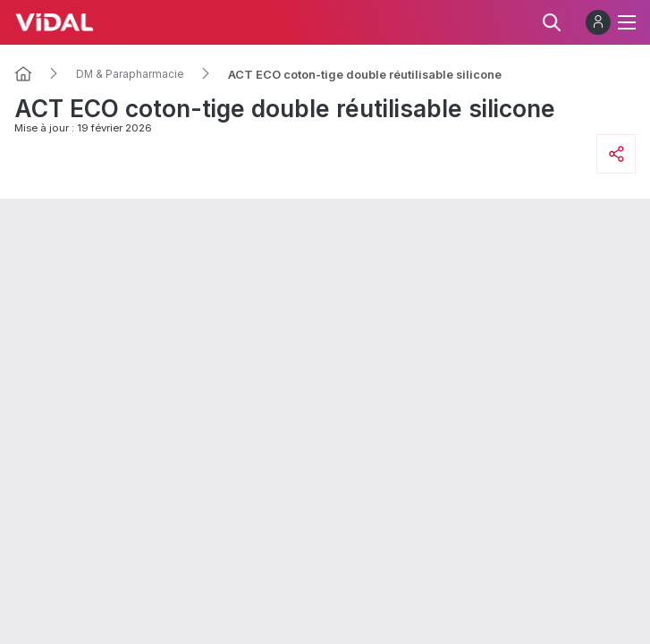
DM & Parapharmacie (130, 74)
